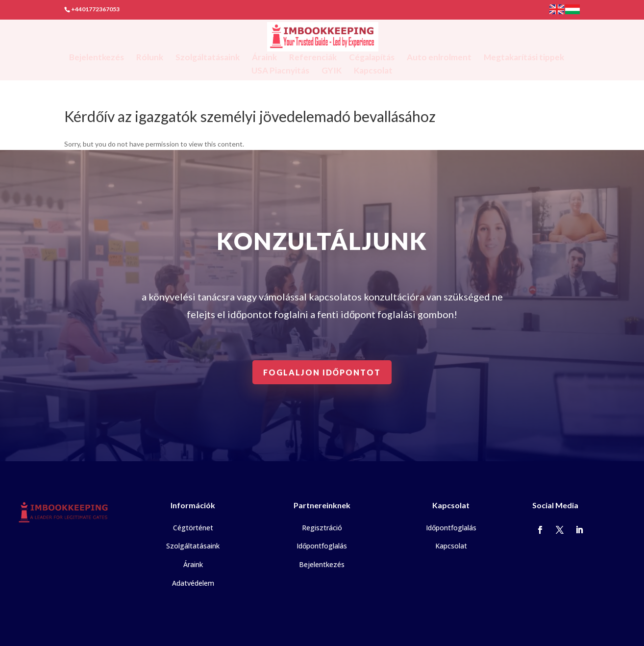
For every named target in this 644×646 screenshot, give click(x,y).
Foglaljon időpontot (322, 373)
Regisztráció (322, 528)
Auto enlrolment (439, 58)
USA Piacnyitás (280, 71)
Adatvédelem (193, 583)
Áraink (264, 58)
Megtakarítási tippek (524, 58)
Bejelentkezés (97, 58)
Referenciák (313, 58)
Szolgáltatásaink (208, 58)
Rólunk (150, 58)
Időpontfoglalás (322, 546)
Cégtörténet (193, 528)
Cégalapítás (372, 58)
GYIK (332, 71)
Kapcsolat (373, 71)
